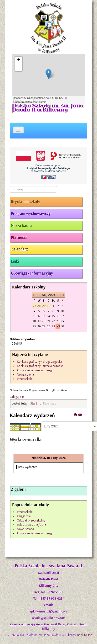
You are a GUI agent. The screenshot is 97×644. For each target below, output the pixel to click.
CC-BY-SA (56, 98)
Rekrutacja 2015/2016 (32, 525)
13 (44, 316)
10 (63, 311)
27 (44, 326)
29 (53, 326)
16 (58, 316)
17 (63, 316)
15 (53, 316)
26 (39, 326)
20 (44, 321)
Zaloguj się (17, 397)
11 (34, 316)
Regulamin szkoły (26, 202)
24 (63, 321)
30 (58, 326)
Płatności (19, 238)
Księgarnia (24, 516)
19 (39, 321)
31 (63, 326)
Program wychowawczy (31, 214)
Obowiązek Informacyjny (32, 273)
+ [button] (19, 60)
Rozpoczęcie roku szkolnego (35, 533)
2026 (52, 295)
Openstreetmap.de (38, 98)
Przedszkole (25, 512)
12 (39, 316)
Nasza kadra (21, 226)
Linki (15, 261)
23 (58, 321)
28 (49, 326)
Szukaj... (10, 186)
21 (49, 321)
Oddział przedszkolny (31, 520)
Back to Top (85, 635)
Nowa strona (26, 529)
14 (49, 316)
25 (34, 326)
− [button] (19, 68)
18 (34, 321)
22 (53, 321)
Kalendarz (20, 250)
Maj (45, 295)
